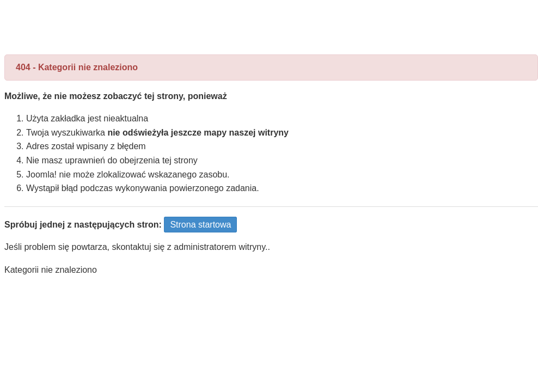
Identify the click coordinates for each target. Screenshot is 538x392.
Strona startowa (200, 225)
